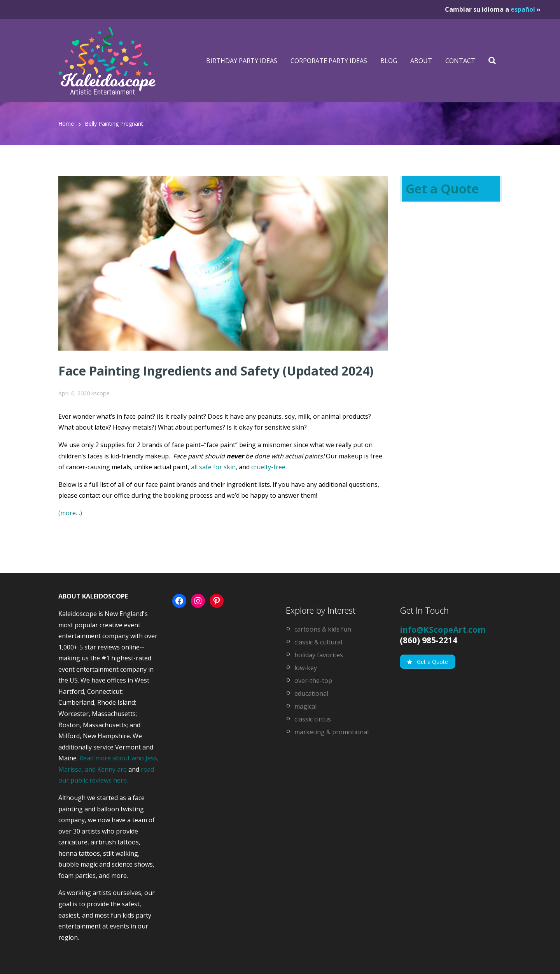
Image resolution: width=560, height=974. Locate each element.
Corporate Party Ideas (329, 61)
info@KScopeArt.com (443, 630)
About (421, 61)
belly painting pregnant (114, 124)
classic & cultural (318, 642)
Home (66, 124)
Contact (460, 61)
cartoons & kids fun (323, 629)
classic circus (313, 719)
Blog (389, 61)
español (523, 9)
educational (311, 693)
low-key (306, 668)
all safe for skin (213, 467)
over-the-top (313, 681)
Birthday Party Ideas (242, 61)
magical (305, 706)
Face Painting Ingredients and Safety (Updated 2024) (216, 371)
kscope (101, 393)
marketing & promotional (332, 732)
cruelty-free (268, 467)
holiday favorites (319, 655)
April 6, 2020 (74, 393)
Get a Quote (442, 189)
